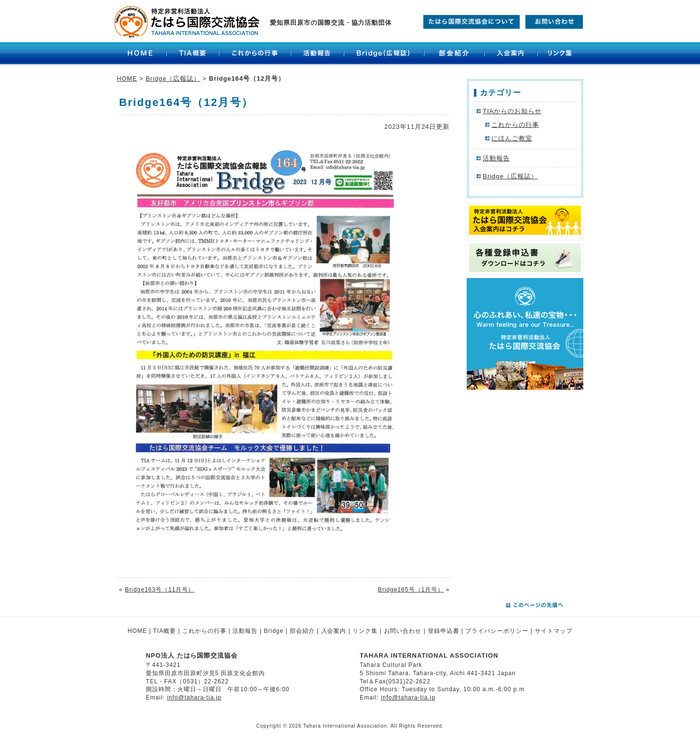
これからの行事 (255, 54)
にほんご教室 (512, 138)
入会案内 (511, 54)
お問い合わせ (403, 631)
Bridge (274, 631)
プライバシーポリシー (497, 631)
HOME (140, 54)
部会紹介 (454, 54)
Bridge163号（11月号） (160, 590)
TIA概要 (192, 54)
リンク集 (561, 54)
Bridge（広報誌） (384, 54)
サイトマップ (554, 631)
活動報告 (317, 54)
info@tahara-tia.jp (194, 698)
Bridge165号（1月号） (411, 590)
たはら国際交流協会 (187, 22)
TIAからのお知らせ (512, 111)
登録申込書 (444, 631)
